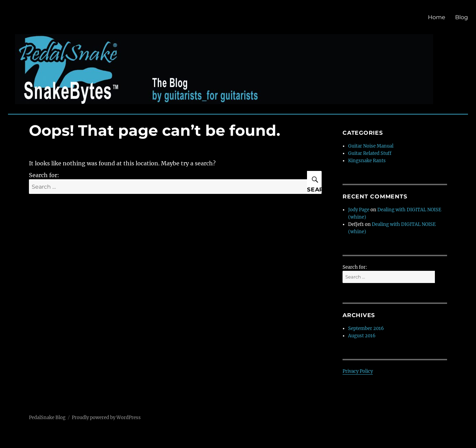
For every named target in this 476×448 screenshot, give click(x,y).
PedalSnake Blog (47, 418)
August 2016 (362, 336)
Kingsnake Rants (367, 161)
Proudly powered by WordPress (106, 418)
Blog (462, 17)
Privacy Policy (358, 371)
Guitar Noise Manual (371, 146)
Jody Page (359, 210)
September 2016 (366, 328)
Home (437, 17)
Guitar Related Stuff (370, 153)
